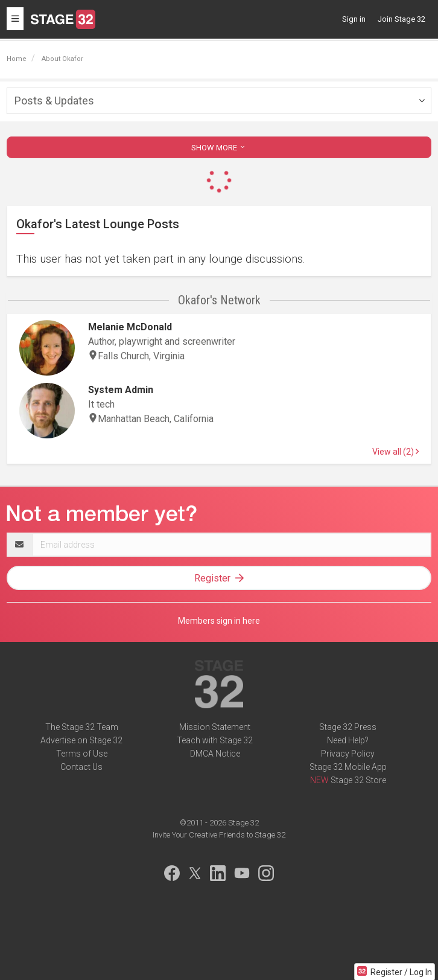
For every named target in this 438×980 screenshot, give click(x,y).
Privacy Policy (348, 754)
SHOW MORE (219, 148)
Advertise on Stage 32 (81, 740)
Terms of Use (82, 754)
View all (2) (395, 452)
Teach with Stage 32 (215, 740)
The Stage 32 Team (82, 727)
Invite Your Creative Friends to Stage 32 (219, 835)
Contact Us (81, 767)
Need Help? (348, 740)
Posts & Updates (54, 101)
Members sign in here (219, 621)
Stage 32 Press (348, 727)
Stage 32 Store (358, 780)
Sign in (354, 19)
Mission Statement (215, 727)
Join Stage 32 (401, 19)
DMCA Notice (215, 754)
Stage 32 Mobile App (348, 767)
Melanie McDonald (130, 327)
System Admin (121, 390)
